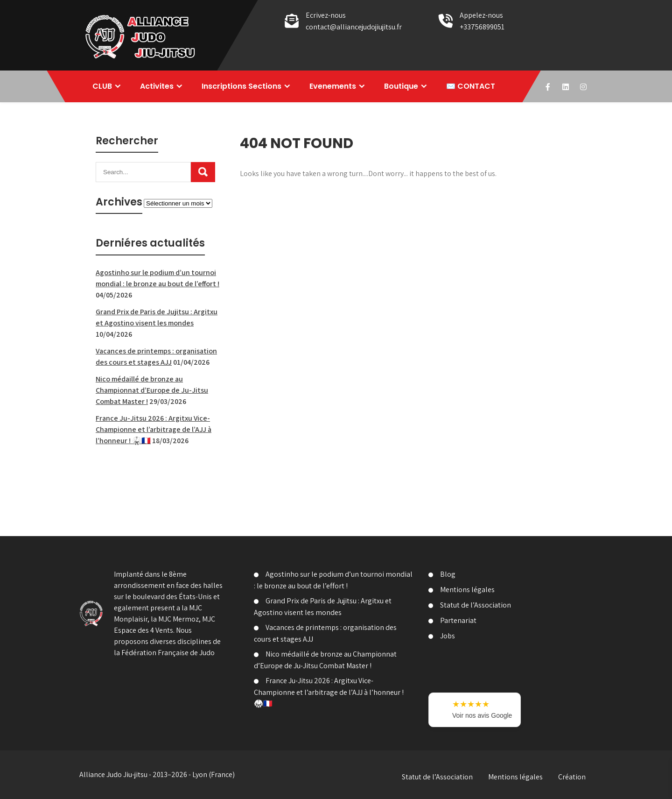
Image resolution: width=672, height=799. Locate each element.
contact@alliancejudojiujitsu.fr (354, 27)
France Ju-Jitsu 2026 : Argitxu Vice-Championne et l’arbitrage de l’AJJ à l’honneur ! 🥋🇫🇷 (154, 429)
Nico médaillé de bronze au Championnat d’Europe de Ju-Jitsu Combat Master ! (152, 390)
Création (572, 777)
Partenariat (458, 620)
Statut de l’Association (476, 605)
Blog (448, 574)
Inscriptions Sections (241, 86)
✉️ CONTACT (471, 86)
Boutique (401, 86)
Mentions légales (467, 590)
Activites (157, 86)
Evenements (333, 86)
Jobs (448, 636)
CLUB (102, 86)
